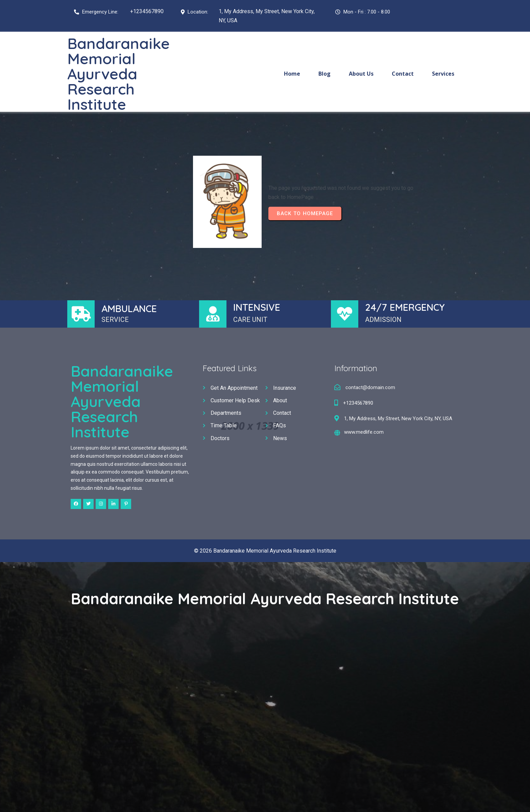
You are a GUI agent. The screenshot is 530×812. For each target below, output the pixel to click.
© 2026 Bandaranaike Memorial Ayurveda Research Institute (265, 551)
